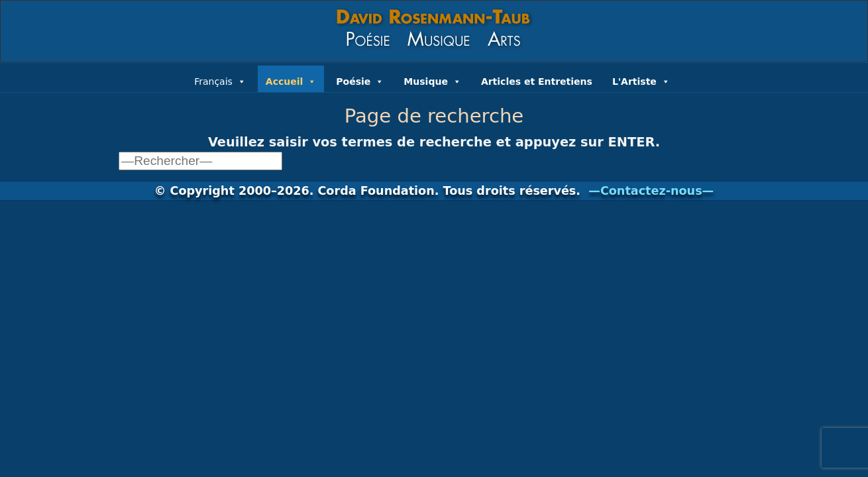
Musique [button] (432, 80)
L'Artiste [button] (641, 80)
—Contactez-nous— (651, 191)
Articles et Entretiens (537, 81)
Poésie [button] (360, 80)
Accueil (291, 80)
